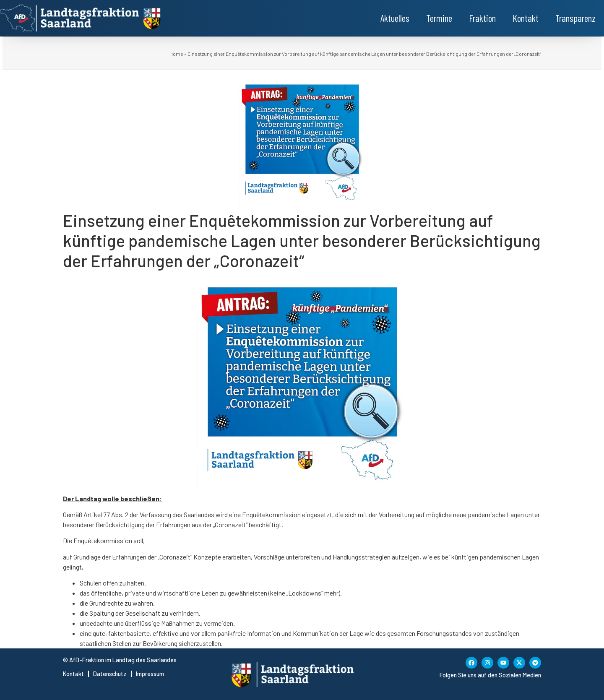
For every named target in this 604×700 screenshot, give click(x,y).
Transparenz (575, 18)
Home (176, 54)
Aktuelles (395, 18)
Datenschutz (110, 674)
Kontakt (526, 18)
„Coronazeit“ (231, 524)
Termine (439, 18)
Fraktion (482, 18)
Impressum (150, 674)
